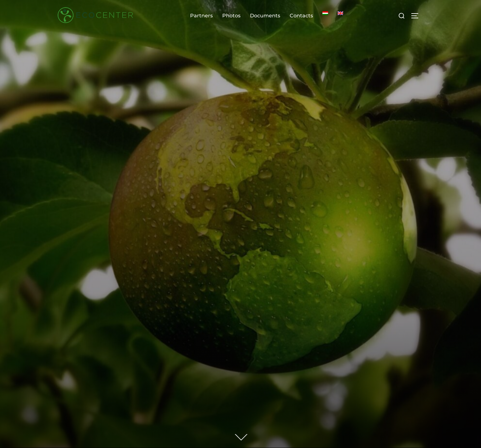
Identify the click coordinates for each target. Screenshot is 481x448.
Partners (201, 16)
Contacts (301, 16)
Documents (265, 16)
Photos (231, 16)
